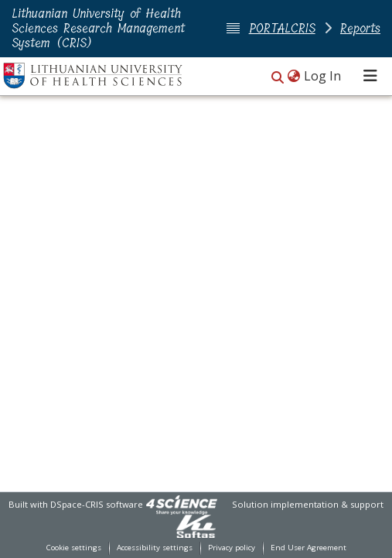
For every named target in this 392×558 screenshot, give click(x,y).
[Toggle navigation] (370, 76)
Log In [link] (323, 76)
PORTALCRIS (282, 28)
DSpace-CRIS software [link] (97, 504)
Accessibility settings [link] (155, 548)
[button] (278, 77)
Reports (360, 28)
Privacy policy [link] (232, 548)
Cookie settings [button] (74, 548)
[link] (182, 504)
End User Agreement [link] (308, 548)
